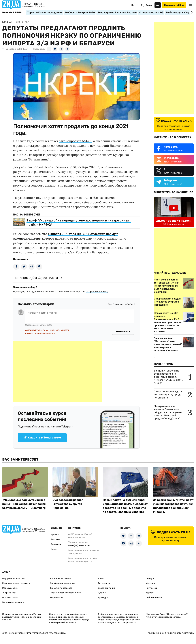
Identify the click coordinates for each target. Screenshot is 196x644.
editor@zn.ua (86, 561)
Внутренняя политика (14, 578)
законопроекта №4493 (76, 141)
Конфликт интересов (61, 588)
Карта (54, 549)
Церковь (102, 593)
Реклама (56, 539)
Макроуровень (10, 588)
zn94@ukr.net (75, 553)
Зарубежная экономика (63, 583)
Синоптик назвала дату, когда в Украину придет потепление (168, 395)
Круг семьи (152, 588)
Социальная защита (61, 578)
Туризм (150, 593)
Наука (101, 578)
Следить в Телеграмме (42, 438)
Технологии (104, 583)
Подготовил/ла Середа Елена (36, 278)
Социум (150, 578)
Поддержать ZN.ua (174, 5)
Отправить (123, 332)
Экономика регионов (13, 602)
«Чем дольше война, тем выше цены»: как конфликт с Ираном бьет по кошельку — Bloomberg (24, 504)
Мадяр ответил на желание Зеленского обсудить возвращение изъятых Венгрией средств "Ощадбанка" (168, 412)
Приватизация (10, 597)
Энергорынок (9, 593)
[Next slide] (191, 12)
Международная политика (16, 583)
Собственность (154, 597)
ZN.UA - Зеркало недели (174, 221)
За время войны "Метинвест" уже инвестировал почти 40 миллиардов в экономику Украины (168, 344)
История (150, 583)
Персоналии (57, 597)
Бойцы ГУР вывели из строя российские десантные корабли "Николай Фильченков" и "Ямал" (169, 377)
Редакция (56, 544)
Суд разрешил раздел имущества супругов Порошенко (68, 504)
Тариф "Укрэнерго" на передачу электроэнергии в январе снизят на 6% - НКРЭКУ (79, 222)
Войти (149, 5)
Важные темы (12, 13)
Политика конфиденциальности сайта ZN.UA (171, 633)
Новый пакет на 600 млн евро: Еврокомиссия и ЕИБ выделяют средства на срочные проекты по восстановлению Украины (168, 322)
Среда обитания (106, 588)
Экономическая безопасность (66, 593)
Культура (103, 597)
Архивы (55, 534)
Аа (158, 5)
